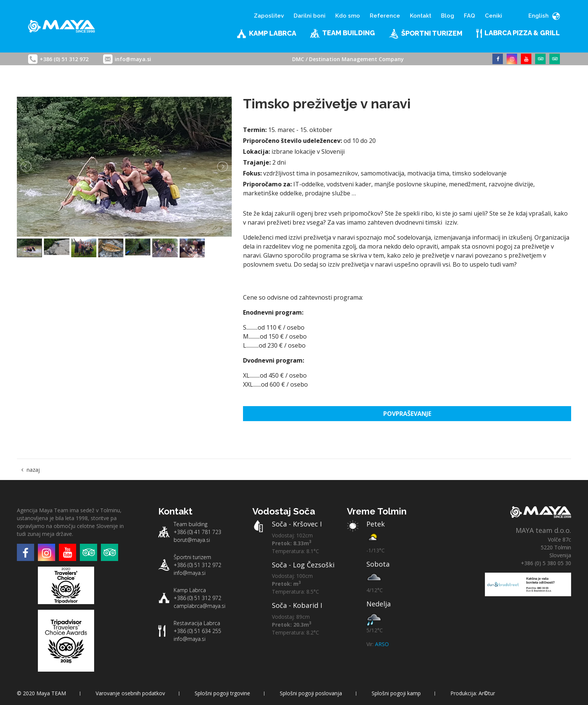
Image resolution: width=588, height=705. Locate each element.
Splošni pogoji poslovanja (311, 693)
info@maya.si (133, 59)
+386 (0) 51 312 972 (64, 59)
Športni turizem (426, 34)
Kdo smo (348, 16)
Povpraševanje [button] (407, 414)
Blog (448, 16)
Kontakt (421, 16)
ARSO (382, 644)
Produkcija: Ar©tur (473, 693)
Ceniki (493, 16)
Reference (385, 16)
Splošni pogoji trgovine (222, 693)
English (544, 16)
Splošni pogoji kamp (396, 693)
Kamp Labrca (266, 34)
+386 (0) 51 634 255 (197, 631)
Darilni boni (310, 16)
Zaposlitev (269, 16)
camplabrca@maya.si (199, 606)
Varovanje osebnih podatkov (130, 693)
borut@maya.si (192, 540)
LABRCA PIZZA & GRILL (518, 33)
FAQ (469, 16)
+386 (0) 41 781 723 (197, 532)
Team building (343, 33)
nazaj (33, 470)
